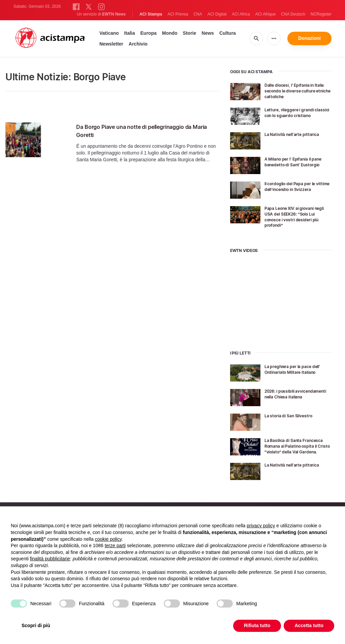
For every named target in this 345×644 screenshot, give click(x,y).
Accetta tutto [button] (309, 625)
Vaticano (109, 33)
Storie (190, 33)
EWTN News (114, 14)
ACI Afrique (265, 14)
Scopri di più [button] (36, 625)
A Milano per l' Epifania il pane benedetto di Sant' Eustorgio (292, 164)
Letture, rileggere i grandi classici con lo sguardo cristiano (293, 115)
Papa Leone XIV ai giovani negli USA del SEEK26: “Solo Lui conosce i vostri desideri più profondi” (296, 216)
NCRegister (321, 14)
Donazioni (309, 38)
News (208, 33)
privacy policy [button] (261, 526)
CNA (198, 14)
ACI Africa (241, 14)
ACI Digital (217, 14)
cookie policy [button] (108, 539)
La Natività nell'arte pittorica (296, 134)
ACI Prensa (178, 14)
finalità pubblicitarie (50, 559)
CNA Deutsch (293, 14)
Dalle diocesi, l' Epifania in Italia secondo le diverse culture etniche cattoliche (293, 91)
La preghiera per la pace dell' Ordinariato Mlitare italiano (296, 369)
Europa (149, 33)
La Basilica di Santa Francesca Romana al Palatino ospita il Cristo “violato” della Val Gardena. (295, 449)
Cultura (228, 33)
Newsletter (111, 44)
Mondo (170, 33)
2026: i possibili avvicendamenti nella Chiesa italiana (297, 397)
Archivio (138, 44)
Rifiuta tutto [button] (257, 625)
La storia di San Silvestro (292, 415)
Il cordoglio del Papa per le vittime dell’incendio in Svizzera (294, 189)
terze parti (115, 545)
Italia (130, 33)
